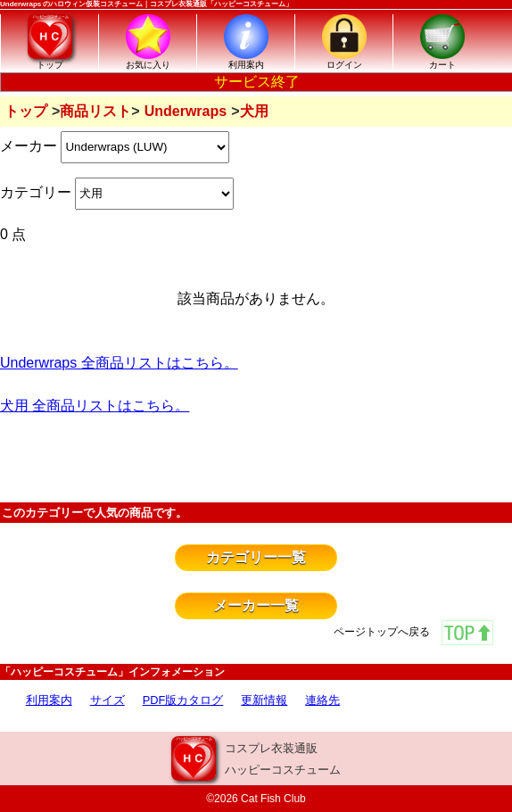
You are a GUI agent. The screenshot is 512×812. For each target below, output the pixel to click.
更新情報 (264, 700)
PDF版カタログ (183, 700)
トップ (26, 111)
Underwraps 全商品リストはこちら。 (119, 363)
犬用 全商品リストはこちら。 (95, 406)
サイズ (107, 700)
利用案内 (49, 700)
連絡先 (322, 700)
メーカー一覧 (256, 605)
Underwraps (186, 111)
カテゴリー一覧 (256, 557)
